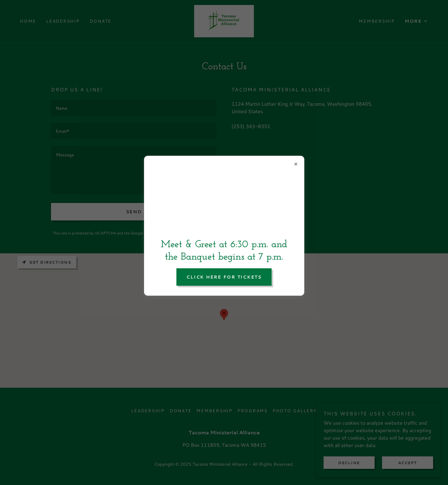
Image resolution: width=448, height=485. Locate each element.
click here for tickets (224, 277)
